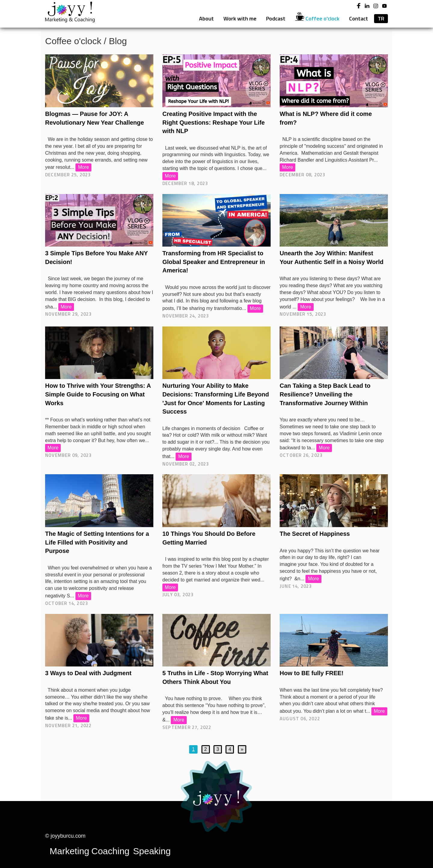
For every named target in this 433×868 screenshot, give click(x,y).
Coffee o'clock (317, 18)
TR (381, 18)
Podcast (276, 18)
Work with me (240, 18)
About (206, 18)
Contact (359, 18)
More (83, 167)
